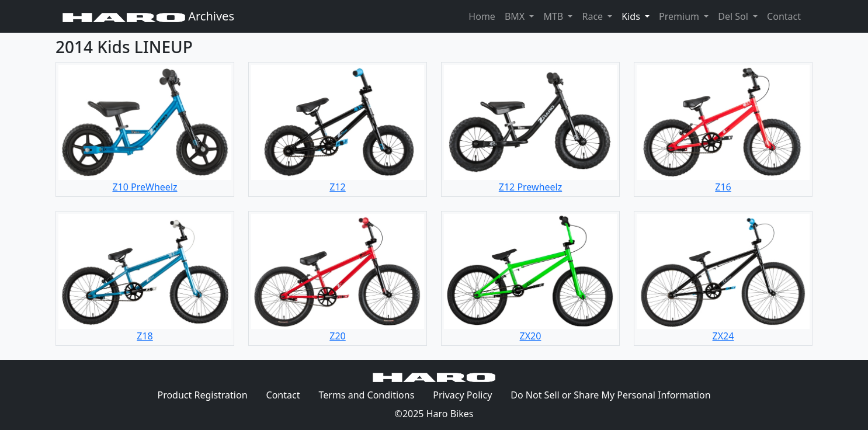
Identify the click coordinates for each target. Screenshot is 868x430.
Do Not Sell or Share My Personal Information (610, 395)
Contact (786, 16)
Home (482, 16)
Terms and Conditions (371, 394)
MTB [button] (554, 16)
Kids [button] (638, 16)
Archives (148, 16)
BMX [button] (516, 16)
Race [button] (593, 16)
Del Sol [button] (734, 16)
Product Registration (202, 395)
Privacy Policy (467, 394)
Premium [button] (680, 16)
